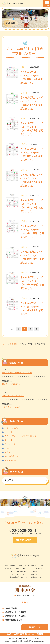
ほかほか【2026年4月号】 (13, 396)
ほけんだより (10, 444)
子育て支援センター (18, 574)
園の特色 (9, 568)
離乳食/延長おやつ (12, 456)
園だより (8, 440)
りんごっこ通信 (11, 428)
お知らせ (8, 432)
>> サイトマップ (35, 639)
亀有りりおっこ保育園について (31, 566)
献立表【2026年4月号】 (12, 384)
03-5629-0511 (24, 530)
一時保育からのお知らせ (12, 407)
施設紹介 (39, 568)
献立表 (7, 452)
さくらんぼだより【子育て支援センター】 (22, 436)
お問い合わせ (27, 540)
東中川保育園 (11, 608)
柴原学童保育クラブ (14, 620)
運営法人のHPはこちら (27, 595)
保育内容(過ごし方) (24, 568)
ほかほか (8, 448)
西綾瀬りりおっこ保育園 (16, 616)
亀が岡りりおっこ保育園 (16, 612)
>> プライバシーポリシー (18, 639)
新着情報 (34, 574)
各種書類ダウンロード (19, 577)
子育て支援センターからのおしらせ (17, 373)
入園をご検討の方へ (18, 571)
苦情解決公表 (10, 460)
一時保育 (34, 571)
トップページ (10, 566)
